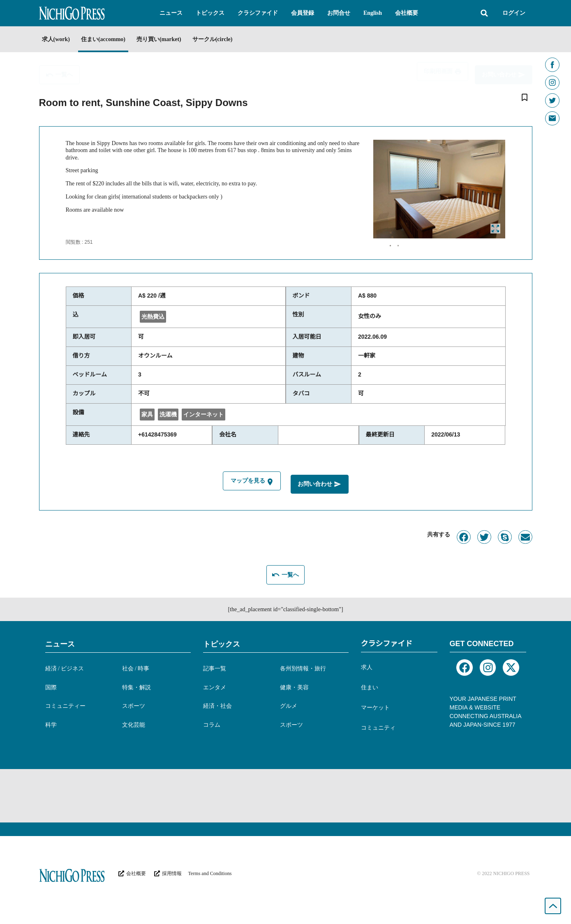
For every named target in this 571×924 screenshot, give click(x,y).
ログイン (514, 13)
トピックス (222, 646)
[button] (171, 13)
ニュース (60, 646)
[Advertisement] (286, 797)
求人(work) (56, 39)
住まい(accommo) (111, 39)
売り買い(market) (175, 39)
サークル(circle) (236, 39)
